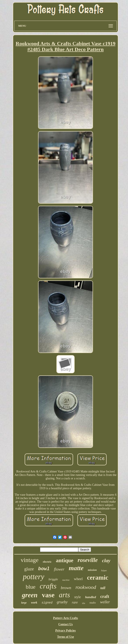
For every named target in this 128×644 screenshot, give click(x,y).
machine (66, 580)
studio (93, 603)
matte (76, 568)
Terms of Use (66, 637)
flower (59, 569)
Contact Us (66, 624)
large (24, 603)
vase (48, 595)
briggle (53, 579)
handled (91, 597)
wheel (78, 579)
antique (65, 560)
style (78, 597)
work (34, 603)
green (30, 595)
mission (92, 570)
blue (31, 587)
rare (75, 602)
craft (105, 596)
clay (106, 561)
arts (64, 595)
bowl (44, 569)
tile (84, 603)
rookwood (86, 587)
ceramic (98, 577)
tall (103, 588)
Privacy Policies (66, 631)
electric (47, 562)
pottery (33, 577)
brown (66, 588)
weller (105, 602)
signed (47, 603)
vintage (30, 560)
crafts (48, 586)
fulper (104, 570)
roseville (88, 560)
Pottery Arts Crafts (65, 618)
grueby (62, 602)
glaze (29, 569)
